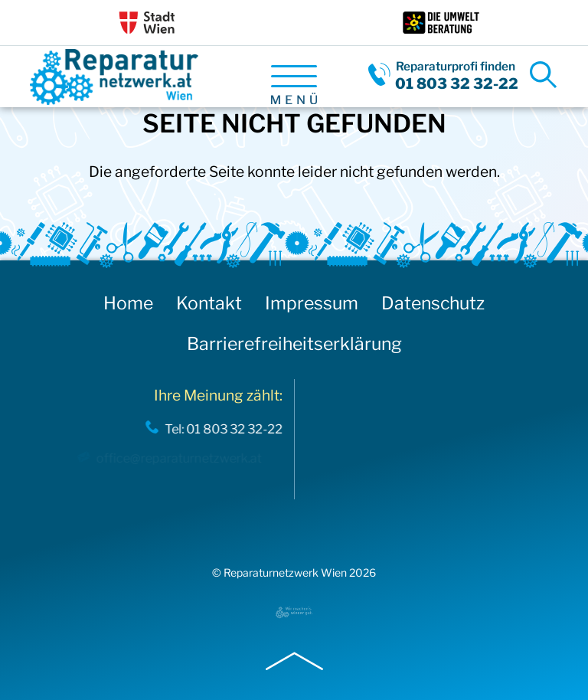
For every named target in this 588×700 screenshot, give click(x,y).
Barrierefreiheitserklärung (294, 344)
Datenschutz (433, 303)
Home (128, 303)
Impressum (312, 303)
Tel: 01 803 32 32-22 (220, 429)
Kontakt (209, 303)
